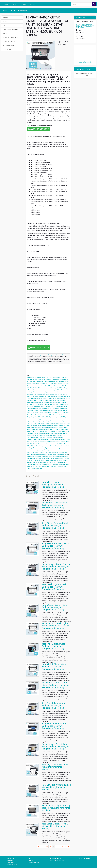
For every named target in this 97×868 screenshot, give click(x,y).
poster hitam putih (9, 45)
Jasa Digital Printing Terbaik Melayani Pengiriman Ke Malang (56, 767)
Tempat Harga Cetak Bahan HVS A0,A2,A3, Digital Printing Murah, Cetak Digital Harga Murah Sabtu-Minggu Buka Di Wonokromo (48, 467)
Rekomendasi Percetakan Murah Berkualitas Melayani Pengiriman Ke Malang (56, 746)
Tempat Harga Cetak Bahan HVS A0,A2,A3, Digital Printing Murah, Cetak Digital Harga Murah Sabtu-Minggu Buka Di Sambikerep (48, 433)
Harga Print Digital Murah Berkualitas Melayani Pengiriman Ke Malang (54, 667)
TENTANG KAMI (22, 10)
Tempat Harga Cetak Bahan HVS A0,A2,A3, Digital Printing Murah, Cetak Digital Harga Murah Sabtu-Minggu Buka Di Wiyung (48, 460)
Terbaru (85, 62)
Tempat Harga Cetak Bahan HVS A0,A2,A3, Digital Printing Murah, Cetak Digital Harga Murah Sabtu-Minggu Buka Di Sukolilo (48, 444)
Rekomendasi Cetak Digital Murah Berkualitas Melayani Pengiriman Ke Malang (56, 626)
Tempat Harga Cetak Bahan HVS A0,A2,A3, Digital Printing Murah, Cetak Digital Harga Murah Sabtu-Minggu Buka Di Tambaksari (48, 450)
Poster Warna (7, 49)
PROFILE (15, 4)
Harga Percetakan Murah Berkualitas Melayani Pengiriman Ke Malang (54, 726)
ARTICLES (23, 4)
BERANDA (6, 4)
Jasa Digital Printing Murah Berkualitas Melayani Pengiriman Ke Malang (55, 525)
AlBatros (6, 18)
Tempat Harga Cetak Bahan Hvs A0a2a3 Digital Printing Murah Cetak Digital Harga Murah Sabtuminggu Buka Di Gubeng (85, 26)
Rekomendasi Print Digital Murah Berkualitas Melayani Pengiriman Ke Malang (56, 685)
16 (54, 846)
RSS (80, 859)
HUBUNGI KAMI (34, 4)
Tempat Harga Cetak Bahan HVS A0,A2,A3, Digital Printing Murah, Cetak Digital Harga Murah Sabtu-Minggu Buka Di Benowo (48, 382)
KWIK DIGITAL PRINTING (10, 29)
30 (65, 846)
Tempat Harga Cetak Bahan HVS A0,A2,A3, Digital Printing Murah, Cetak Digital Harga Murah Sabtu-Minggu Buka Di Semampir (47, 438)
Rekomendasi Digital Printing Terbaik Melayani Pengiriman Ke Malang (56, 808)
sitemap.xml (86, 859)
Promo (80, 62)
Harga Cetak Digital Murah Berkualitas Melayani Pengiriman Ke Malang (55, 607)
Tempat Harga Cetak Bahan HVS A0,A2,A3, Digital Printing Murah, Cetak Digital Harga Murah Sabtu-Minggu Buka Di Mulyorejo (48, 421)
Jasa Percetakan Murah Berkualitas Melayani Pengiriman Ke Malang (53, 705)
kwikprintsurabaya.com (57, 861)
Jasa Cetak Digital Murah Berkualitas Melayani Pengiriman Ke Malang (54, 587)
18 (60, 846)
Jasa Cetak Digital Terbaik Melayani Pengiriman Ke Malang (55, 826)
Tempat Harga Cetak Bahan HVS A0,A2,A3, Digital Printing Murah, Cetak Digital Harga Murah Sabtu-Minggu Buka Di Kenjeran (47, 411)
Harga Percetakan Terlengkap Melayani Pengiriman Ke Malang (53, 484)
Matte (5, 33)
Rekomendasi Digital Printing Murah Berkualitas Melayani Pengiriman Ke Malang (56, 566)
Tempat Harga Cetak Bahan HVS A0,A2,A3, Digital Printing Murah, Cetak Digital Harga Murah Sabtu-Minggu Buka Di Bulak (48, 388)
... (44, 846)
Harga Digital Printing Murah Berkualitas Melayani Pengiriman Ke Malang (56, 546)
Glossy (5, 21)
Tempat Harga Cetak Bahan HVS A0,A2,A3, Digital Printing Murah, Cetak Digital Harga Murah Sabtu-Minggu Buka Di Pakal (48, 427)
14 (47, 846)
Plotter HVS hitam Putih (10, 37)
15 (50, 846)
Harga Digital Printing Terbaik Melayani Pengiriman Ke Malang (57, 787)
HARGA (5, 10)
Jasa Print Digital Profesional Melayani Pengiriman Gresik (48, 355)
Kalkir (5, 25)
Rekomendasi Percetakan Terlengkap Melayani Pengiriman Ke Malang (54, 505)
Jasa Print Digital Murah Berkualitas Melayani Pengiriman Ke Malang (54, 646)
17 (56, 846)
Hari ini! (90, 62)
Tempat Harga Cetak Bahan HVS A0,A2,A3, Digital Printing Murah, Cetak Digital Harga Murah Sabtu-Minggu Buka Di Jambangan (48, 404)
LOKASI (12, 10)
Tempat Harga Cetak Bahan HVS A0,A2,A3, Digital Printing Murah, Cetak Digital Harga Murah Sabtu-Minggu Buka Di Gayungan (47, 394)
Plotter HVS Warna (9, 41)
